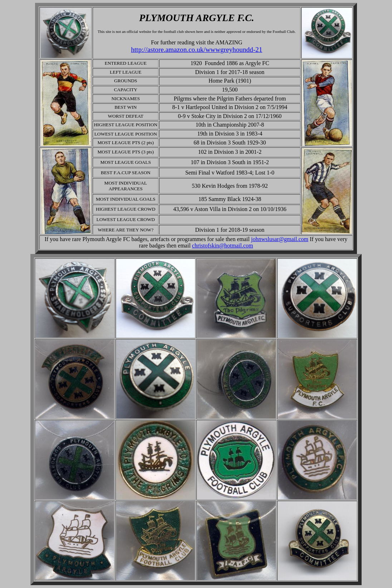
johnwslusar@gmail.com (280, 239)
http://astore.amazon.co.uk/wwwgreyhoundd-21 (197, 50)
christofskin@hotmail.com (223, 246)
